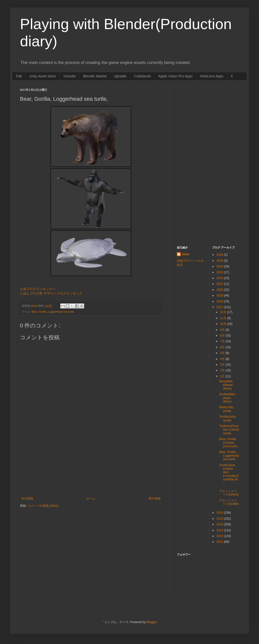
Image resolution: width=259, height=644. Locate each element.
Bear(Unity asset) (226, 409)
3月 (223, 365)
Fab (19, 76)
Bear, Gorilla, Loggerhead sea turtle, (229, 456)
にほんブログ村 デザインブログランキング (51, 293)
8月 (223, 336)
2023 (220, 272)
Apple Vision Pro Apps (175, 76)
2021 (220, 284)
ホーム (91, 498)
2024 (220, 266)
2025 (220, 261)
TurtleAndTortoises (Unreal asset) (229, 430)
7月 (223, 341)
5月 (223, 353)
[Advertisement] (91, 472)
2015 (220, 519)
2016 (220, 513)
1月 (223, 376)
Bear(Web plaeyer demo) (226, 385)
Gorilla (42, 312)
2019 (220, 296)
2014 (220, 524)
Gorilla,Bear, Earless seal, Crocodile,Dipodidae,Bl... (229, 474)
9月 (223, 330)
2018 (220, 301)
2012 (220, 536)
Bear (34, 312)
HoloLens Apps (211, 76)
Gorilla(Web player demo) (227, 398)
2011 (220, 542)
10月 (224, 324)
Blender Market (95, 76)
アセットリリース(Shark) (229, 493)
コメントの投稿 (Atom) (43, 506)
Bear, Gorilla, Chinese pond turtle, (228, 443)
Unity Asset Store (42, 76)
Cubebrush (143, 76)
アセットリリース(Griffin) (229, 502)
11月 (224, 318)
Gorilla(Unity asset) (227, 418)
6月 (223, 347)
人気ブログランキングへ (38, 289)
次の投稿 (27, 498)
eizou (186, 254)
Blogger (152, 622)
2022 (220, 278)
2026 (220, 255)
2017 (220, 307)
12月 (224, 312)
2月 (223, 370)
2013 (220, 530)
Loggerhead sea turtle (61, 312)
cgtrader (120, 76)
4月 (223, 359)
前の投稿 (155, 498)
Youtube (70, 76)
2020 (220, 290)
